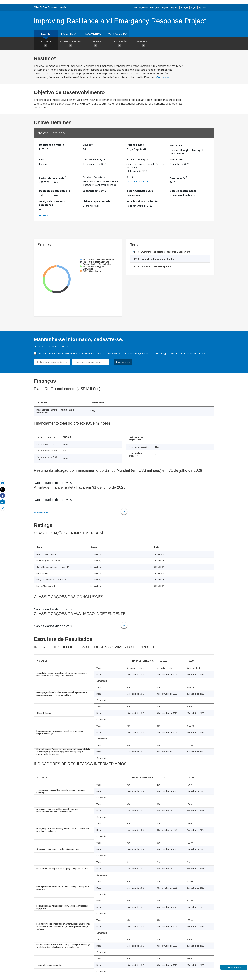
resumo (46, 34)
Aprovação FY (179, 177)
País (41, 160)
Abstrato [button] (46, 44)
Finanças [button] (96, 44)
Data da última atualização (142, 201)
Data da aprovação (137, 160)
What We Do (40, 7)
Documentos (93, 34)
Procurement (69, 34)
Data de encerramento (183, 191)
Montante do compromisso (55, 191)
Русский (203, 8)
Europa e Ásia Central (137, 181)
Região (130, 177)
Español (175, 8)
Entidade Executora (94, 177)
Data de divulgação (94, 160)
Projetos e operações (58, 7)
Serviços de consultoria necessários (52, 203)
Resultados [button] (143, 44)
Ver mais (163, 77)
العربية (194, 8)
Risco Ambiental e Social (140, 191)
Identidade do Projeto (51, 145)
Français (184, 8)
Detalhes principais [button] (71, 44)
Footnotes (40, 512)
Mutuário (176, 145)
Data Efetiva (177, 160)
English (165, 8)
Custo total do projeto (53, 177)
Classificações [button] (119, 44)
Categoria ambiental (95, 191)
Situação (88, 145)
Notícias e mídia (117, 34)
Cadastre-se (123, 362)
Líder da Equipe (135, 145)
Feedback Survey (234, 967)
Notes (43, 215)
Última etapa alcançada (96, 201)
